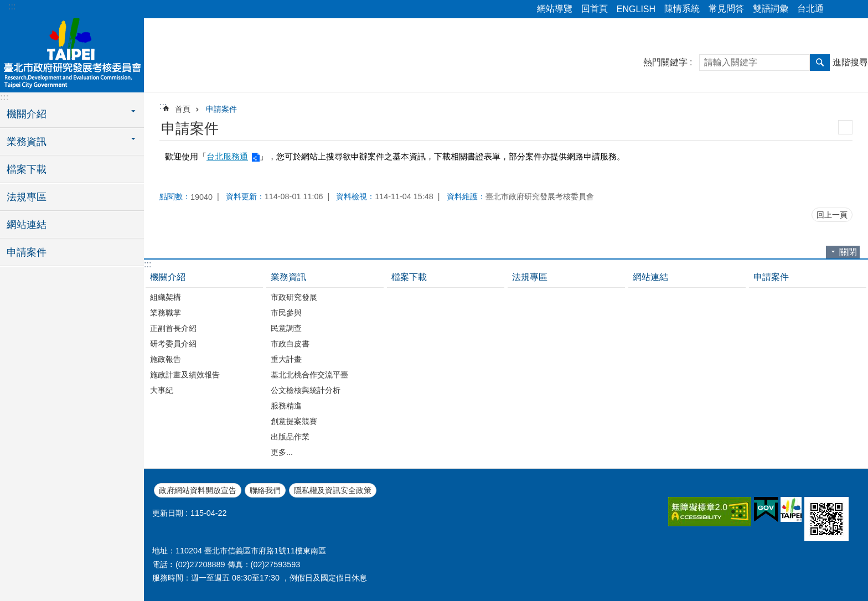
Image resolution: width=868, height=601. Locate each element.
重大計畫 (286, 359)
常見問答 (726, 9)
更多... (282, 452)
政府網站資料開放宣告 (198, 490)
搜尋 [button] (820, 63)
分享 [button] (838, 9)
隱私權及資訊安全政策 (333, 490)
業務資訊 (288, 277)
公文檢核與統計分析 (306, 390)
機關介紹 (168, 277)
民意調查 (286, 328)
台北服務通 (227, 156)
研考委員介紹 (173, 344)
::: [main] (163, 106)
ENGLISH (636, 9)
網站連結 (27, 225)
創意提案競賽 (294, 421)
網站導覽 (555, 9)
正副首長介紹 (173, 328)
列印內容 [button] (845, 127)
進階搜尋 (850, 62)
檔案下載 (27, 169)
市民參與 (286, 313)
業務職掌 (166, 313)
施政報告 (166, 359)
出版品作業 (290, 437)
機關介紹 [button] (27, 114)
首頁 (183, 109)
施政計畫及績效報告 (185, 375)
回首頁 (595, 9)
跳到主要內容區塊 (6, 6)
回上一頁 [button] (832, 215)
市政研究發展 (294, 297)
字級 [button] (853, 9)
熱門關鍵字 (665, 62)
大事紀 (162, 390)
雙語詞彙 (771, 9)
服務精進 (286, 406)
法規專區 (27, 197)
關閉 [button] (848, 252)
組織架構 (166, 297)
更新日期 (168, 513)
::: (12, 6)
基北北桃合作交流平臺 (309, 375)
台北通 (810, 9)
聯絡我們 (265, 490)
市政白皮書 (290, 344)
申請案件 (27, 252)
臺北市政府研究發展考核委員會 (72, 54)
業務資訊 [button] (27, 142)
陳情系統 (682, 9)
